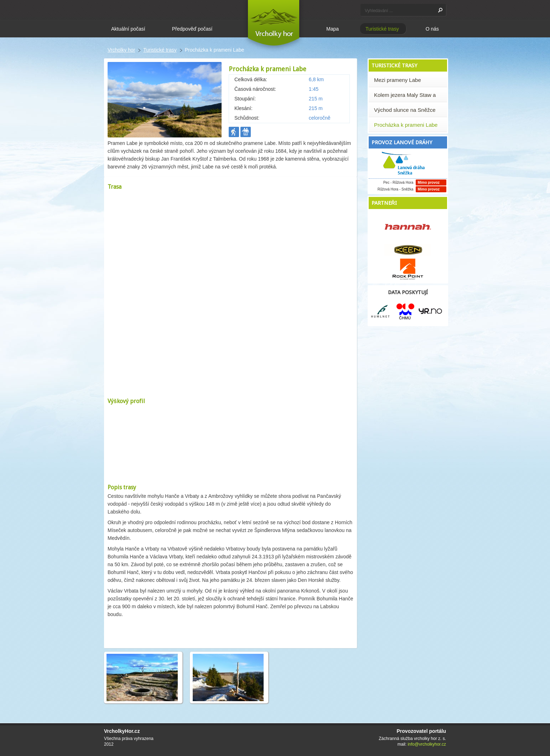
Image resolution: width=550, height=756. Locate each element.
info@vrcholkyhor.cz (427, 744)
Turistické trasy (160, 50)
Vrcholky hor (121, 50)
